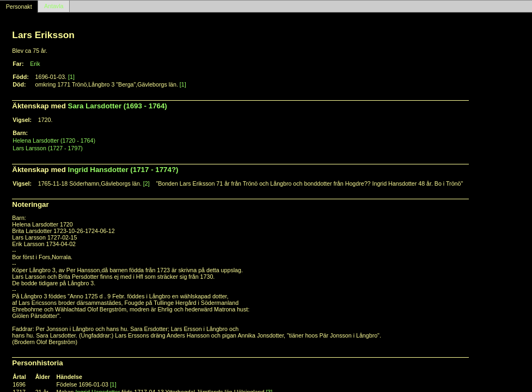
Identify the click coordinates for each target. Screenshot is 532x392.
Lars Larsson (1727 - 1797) (48, 148)
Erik (35, 64)
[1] (71, 77)
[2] (146, 183)
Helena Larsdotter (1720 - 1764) (54, 140)
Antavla (54, 7)
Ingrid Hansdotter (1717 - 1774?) (123, 170)
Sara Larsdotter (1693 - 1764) (118, 106)
